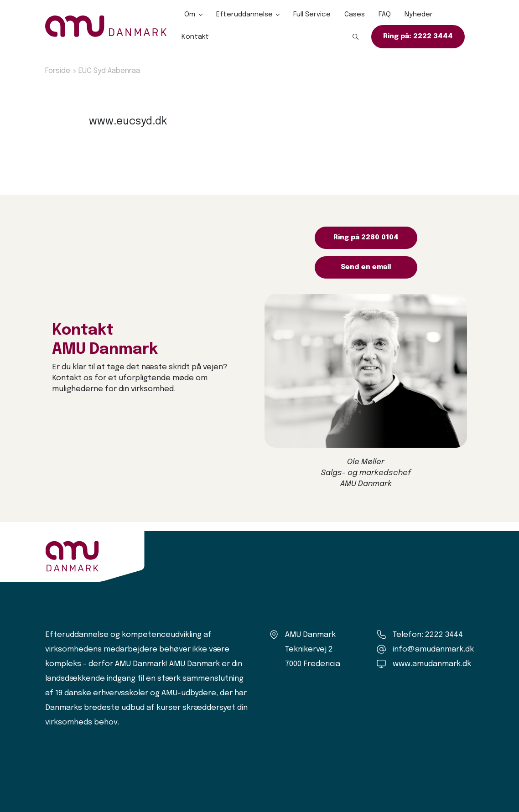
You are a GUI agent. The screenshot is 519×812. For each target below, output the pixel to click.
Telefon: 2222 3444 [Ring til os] (428, 635)
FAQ (385, 15)
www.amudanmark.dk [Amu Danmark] (432, 664)
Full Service (312, 15)
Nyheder (419, 15)
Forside (58, 71)
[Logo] (106, 26)
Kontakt (195, 37)
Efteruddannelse (244, 15)
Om (190, 15)
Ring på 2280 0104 (366, 238)
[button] (356, 37)
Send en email (366, 267)
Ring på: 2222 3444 (418, 36)
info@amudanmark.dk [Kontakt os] (433, 649)
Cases (355, 15)
